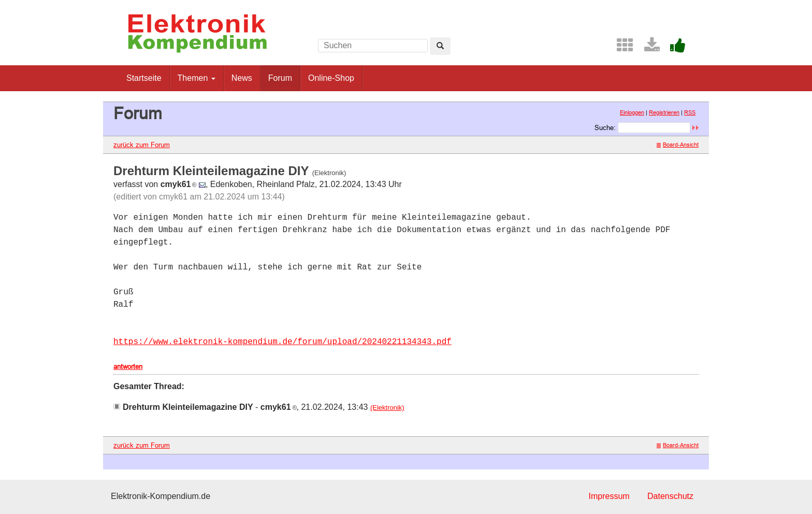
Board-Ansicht (678, 145)
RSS (690, 112)
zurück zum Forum (142, 145)
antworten (128, 366)
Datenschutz (670, 496)
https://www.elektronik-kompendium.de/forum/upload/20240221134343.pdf (282, 342)
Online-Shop (331, 78)
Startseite (144, 78)
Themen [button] (197, 78)
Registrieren (664, 112)
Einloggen (632, 112)
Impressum (609, 496)
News (242, 78)
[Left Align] (440, 46)
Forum (280, 78)
